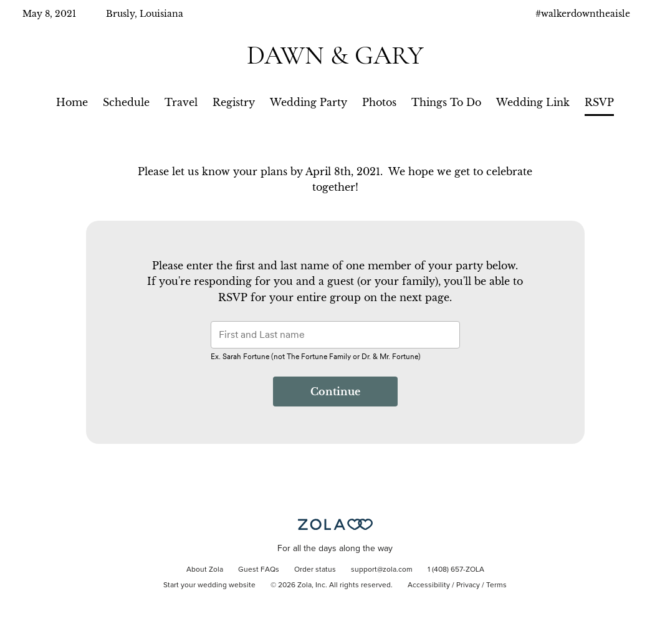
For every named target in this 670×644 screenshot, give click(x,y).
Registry (234, 102)
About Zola (205, 570)
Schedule (126, 102)
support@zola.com (382, 570)
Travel (181, 102)
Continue (335, 392)
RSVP (599, 102)
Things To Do (446, 102)
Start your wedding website (209, 585)
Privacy (468, 585)
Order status (315, 570)
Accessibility (429, 585)
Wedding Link (533, 102)
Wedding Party (309, 102)
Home (72, 102)
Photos (379, 102)
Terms (496, 585)
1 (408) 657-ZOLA (456, 570)
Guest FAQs (259, 570)
